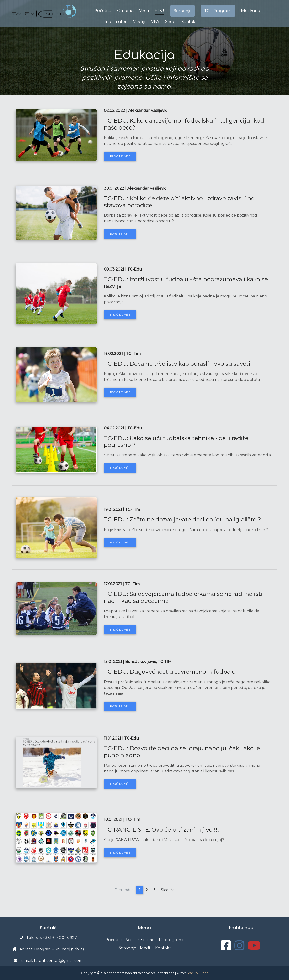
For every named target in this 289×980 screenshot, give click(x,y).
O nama (125, 11)
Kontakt (189, 22)
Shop (170, 22)
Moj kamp (251, 11)
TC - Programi (218, 11)
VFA (155, 22)
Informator (116, 22)
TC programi (171, 940)
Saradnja (182, 11)
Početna (103, 11)
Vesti (144, 11)
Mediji (139, 22)
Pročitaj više (120, 156)
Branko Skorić (197, 973)
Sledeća (168, 890)
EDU (159, 11)
